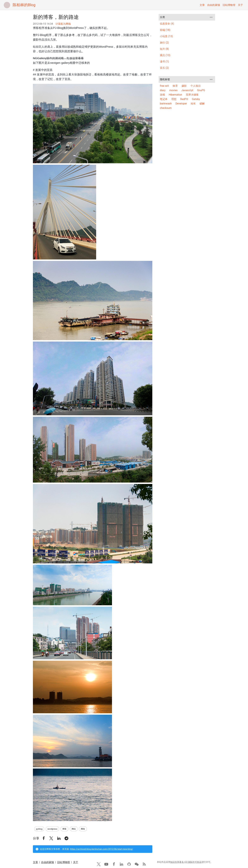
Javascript (187, 90)
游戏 (162, 95)
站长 (193, 104)
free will (164, 86)
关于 (240, 5)
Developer (181, 104)
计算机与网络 (63, 24)
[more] (211, 17)
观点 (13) (165, 55)
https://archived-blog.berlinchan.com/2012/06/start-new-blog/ (102, 160)
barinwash (166, 104)
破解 (202, 104)
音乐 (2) (164, 68)
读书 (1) (164, 62)
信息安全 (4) (167, 24)
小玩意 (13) (166, 36)
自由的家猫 (214, 5)
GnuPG (201, 90)
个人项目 (196, 86)
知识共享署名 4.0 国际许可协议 (186, 173)
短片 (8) (164, 49)
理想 (174, 99)
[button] (44, 150)
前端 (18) (165, 30)
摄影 (184, 86)
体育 (175, 86)
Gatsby (196, 99)
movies (173, 90)
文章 (202, 5)
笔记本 (164, 99)
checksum (166, 108)
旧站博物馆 (229, 5)
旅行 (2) (164, 43)
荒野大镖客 (192, 95)
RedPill (184, 99)
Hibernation (175, 95)
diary (163, 90)
